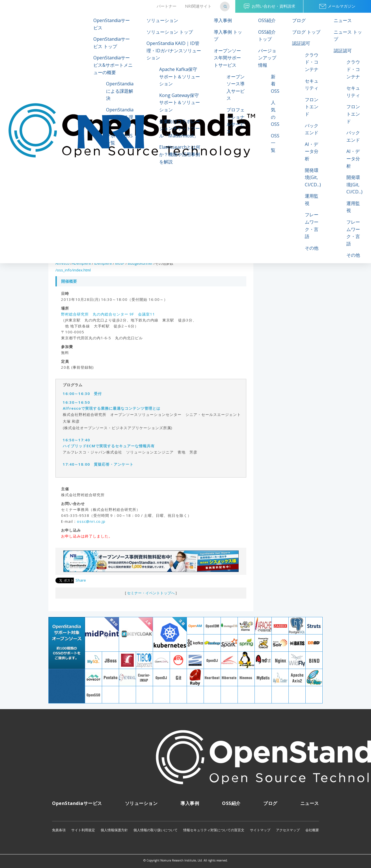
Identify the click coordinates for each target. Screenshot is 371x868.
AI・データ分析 (312, 151)
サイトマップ (260, 830)
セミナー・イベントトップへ (151, 593)
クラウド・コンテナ (312, 62)
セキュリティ (312, 85)
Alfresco (62, 263)
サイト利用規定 (83, 830)
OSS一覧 (275, 143)
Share (81, 580)
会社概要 (312, 830)
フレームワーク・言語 (312, 225)
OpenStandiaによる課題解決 (120, 91)
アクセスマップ (288, 830)
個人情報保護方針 (114, 830)
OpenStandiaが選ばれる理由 (120, 117)
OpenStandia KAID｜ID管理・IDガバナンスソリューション (174, 50)
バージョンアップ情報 (267, 58)
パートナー (167, 6)
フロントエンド (312, 107)
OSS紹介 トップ (267, 36)
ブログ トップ (306, 32)
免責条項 (59, 830)
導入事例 (223, 20)
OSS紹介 (267, 20)
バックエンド (312, 129)
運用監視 (312, 200)
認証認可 (301, 43)
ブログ (299, 20)
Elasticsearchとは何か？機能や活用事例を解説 (180, 154)
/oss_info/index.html (73, 270)
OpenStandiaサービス (112, 24)
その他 (312, 248)
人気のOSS (275, 113)
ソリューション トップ (170, 32)
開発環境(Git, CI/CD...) (313, 177)
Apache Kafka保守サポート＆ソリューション (180, 76)
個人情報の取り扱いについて (156, 830)
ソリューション (162, 20)
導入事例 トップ (228, 36)
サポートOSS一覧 (119, 139)
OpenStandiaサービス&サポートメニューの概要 (113, 65)
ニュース (343, 20)
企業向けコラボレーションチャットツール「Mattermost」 (180, 129)
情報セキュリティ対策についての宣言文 (214, 830)
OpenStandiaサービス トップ (112, 43)
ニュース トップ (348, 36)
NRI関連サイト (198, 6)
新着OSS (275, 84)
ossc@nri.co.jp (91, 521)
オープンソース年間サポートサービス (227, 58)
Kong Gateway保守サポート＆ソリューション (180, 102)
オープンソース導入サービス (236, 88)
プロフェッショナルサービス (236, 121)
